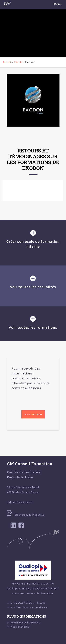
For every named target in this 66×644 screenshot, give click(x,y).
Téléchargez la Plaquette (26, 515)
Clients (18, 62)
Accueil (7, 62)
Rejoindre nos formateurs (25, 622)
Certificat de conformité (32, 603)
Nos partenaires (20, 627)
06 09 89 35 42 (23, 502)
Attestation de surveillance (32, 607)
